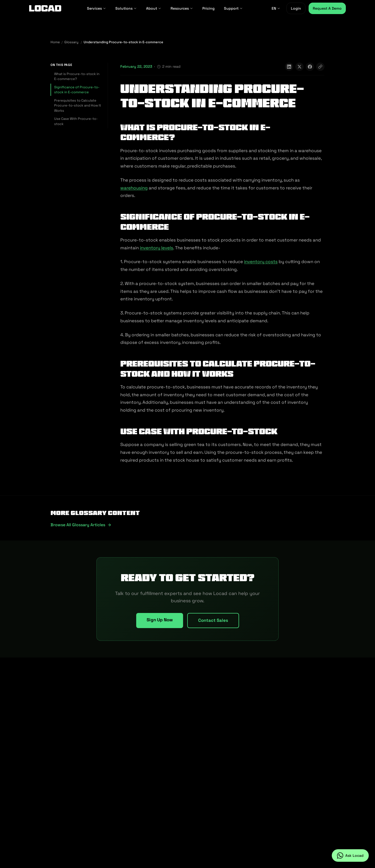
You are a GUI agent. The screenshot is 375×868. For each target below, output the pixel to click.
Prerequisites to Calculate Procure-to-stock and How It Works (78, 106)
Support (233, 8)
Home (55, 42)
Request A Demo (327, 8)
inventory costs (261, 262)
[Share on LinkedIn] (289, 67)
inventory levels (157, 248)
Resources (182, 8)
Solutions (126, 8)
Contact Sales (213, 620)
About (154, 8)
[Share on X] (299, 67)
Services (96, 8)
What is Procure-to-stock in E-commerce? (77, 76)
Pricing (208, 8)
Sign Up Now (160, 620)
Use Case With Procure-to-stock (76, 121)
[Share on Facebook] (310, 67)
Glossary (71, 42)
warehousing (134, 188)
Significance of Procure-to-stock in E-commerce (77, 90)
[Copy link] (320, 67)
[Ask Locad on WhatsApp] (350, 855)
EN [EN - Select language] (276, 8)
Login (296, 8)
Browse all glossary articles (81, 525)
